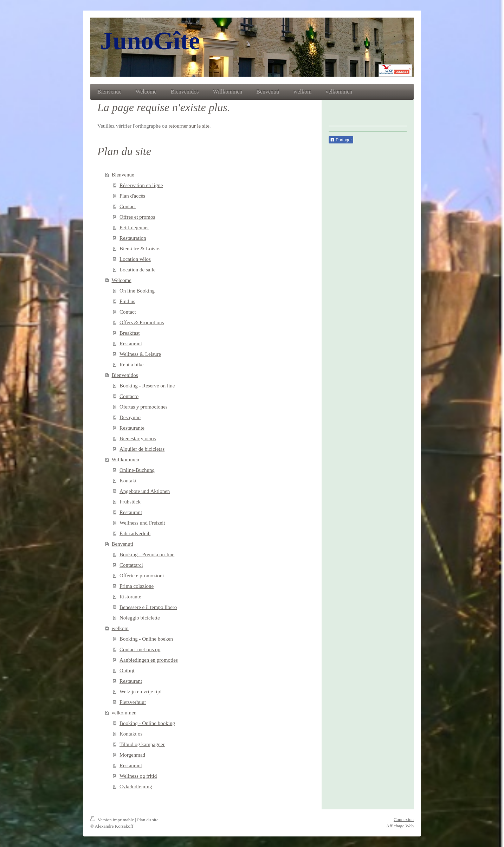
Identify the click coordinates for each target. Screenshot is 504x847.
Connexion (404, 819)
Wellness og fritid (138, 776)
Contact (128, 206)
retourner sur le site (189, 126)
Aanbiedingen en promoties (149, 660)
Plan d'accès (132, 196)
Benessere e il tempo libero (148, 607)
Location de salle (137, 270)
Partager (341, 140)
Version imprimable (113, 820)
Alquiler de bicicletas (142, 449)
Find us (127, 301)
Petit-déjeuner (134, 227)
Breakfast (130, 333)
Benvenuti (123, 544)
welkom (120, 628)
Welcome (122, 280)
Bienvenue (123, 175)
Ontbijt (127, 670)
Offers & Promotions (142, 322)
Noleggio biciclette (140, 618)
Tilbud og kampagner (142, 744)
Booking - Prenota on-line (147, 554)
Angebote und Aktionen (145, 491)
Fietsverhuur (133, 702)
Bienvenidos (125, 375)
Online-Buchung (137, 470)
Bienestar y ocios (138, 438)
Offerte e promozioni (142, 576)
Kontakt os (131, 734)
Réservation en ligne (141, 185)
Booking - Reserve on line (147, 386)
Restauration (133, 238)
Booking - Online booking (147, 723)
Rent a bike (131, 365)
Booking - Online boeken (146, 639)
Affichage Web (400, 826)
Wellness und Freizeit (142, 523)
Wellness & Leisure (140, 354)
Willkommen (126, 460)
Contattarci (131, 565)
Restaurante (132, 428)
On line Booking (137, 291)
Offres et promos (137, 217)
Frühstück (130, 502)
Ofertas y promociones (144, 407)
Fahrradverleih (135, 533)
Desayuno (130, 417)
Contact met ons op (140, 649)
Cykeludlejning (136, 787)
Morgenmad (132, 755)
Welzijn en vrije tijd (140, 692)
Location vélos (135, 259)
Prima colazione (137, 586)
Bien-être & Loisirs (140, 249)
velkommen (124, 713)
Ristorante (130, 597)
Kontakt (128, 481)
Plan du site (148, 820)
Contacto (129, 396)
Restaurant (131, 344)
